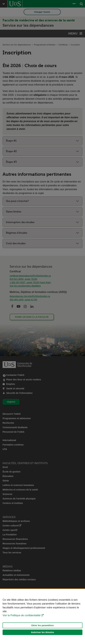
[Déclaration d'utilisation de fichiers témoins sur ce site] (42, 616)
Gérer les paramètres (42, 625)
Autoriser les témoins (42, 632)
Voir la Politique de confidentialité (21, 615)
